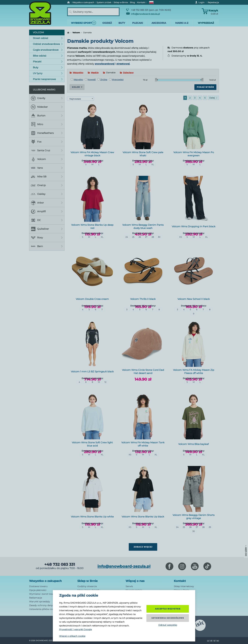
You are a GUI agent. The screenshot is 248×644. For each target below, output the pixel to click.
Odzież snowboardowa (48, 44)
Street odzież (48, 38)
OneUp (47, 185)
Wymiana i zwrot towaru (43, 594)
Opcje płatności (38, 590)
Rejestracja (213, 2)
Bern (47, 246)
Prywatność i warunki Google (75, 629)
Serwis (129, 586)
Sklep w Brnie (87, 581)
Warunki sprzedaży (40, 602)
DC (47, 220)
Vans (47, 168)
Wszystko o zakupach (45, 581)
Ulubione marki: (44, 90)
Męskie (95, 73)
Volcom (76, 33)
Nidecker (47, 107)
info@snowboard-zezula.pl (143, 14)
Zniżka (102, 80)
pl (214, 641)
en (218, 641)
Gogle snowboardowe (48, 50)
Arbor (47, 203)
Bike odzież (48, 56)
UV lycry (48, 73)
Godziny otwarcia (87, 586)
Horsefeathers (47, 133)
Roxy (47, 238)
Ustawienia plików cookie (43, 609)
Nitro (47, 124)
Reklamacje (36, 598)
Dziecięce (128, 73)
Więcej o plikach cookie (72, 636)
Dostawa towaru (38, 586)
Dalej (213, 98)
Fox (47, 142)
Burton (47, 116)
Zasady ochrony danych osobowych (49, 605)
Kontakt (180, 581)
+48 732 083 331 (60, 564)
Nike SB (47, 177)
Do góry (246, 551)
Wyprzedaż (116, 80)
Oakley (47, 194)
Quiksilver (47, 229)
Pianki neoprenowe (48, 79)
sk (211, 641)
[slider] (157, 80)
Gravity (47, 98)
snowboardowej (105, 64)
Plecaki (48, 62)
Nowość (90, 80)
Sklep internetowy (184, 586)
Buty (48, 67)
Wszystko (78, 73)
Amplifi (47, 211)
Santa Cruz (47, 150)
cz (208, 641)
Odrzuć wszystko (168, 625)
